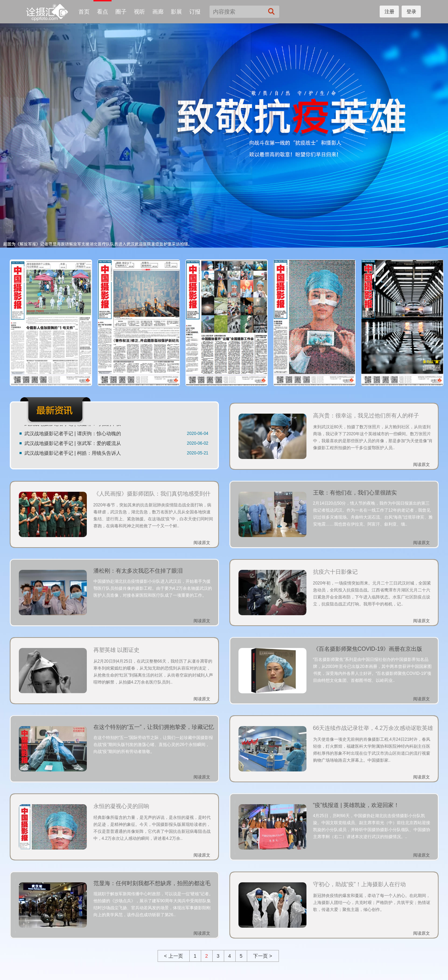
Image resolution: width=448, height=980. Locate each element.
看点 (102, 12)
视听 (139, 12)
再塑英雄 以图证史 (116, 650)
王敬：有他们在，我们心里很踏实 (355, 493)
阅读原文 (422, 465)
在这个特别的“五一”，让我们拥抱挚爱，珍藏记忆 (154, 727)
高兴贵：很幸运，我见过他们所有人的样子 (366, 416)
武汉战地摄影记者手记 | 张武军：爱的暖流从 (73, 444)
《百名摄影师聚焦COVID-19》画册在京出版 (368, 649)
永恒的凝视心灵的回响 (121, 806)
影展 (176, 12)
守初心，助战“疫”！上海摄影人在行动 (360, 884)
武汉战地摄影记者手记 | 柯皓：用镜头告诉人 (73, 454)
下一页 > (263, 956)
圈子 (121, 12)
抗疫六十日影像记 (335, 572)
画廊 (158, 12)
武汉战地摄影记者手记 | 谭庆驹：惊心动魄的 (73, 435)
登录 (411, 12)
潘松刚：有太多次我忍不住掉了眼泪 (138, 571)
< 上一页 (173, 956)
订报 (195, 12)
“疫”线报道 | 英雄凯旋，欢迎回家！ (356, 805)
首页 (84, 12)
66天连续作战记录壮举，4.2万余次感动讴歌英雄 (373, 728)
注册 (389, 12)
